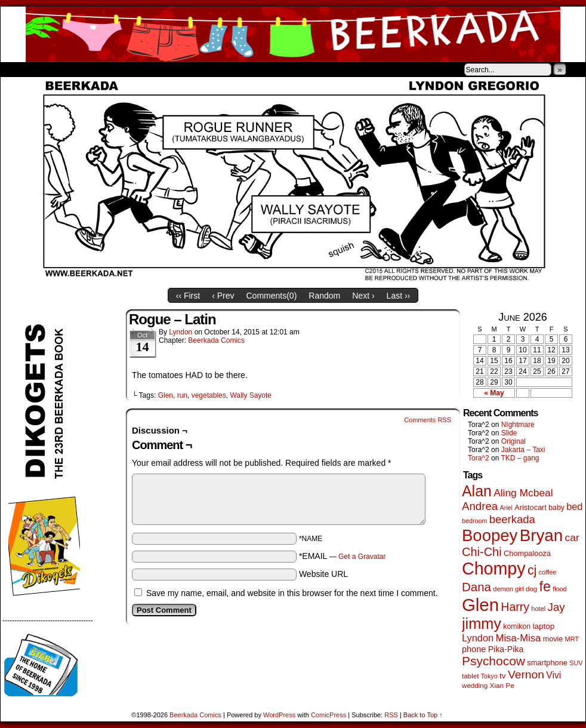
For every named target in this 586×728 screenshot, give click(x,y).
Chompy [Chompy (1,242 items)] (494, 569)
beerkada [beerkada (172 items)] (512, 519)
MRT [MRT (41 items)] (572, 639)
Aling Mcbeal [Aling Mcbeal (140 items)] (523, 493)
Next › (363, 296)
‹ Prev (223, 296)
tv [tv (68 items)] (503, 676)
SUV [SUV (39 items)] (576, 663)
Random (324, 296)
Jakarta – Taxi (523, 450)
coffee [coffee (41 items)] (548, 572)
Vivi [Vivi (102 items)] (553, 675)
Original (513, 441)
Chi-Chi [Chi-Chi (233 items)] (482, 552)
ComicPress (329, 715)
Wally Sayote (251, 395)
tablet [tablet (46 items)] (470, 676)
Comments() (272, 296)
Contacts (135, 69)
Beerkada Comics (293, 34)
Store (90, 69)
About (53, 69)
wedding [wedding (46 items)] (475, 685)
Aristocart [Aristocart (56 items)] (531, 508)
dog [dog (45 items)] (531, 589)
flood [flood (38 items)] (559, 589)
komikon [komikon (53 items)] (517, 626)
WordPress (279, 715)
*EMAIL (343, 556)
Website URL (323, 574)
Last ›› (399, 296)
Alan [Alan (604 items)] (477, 491)
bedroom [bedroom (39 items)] (475, 521)
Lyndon (181, 332)
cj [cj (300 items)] (532, 570)
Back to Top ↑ (423, 715)
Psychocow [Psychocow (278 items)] (494, 661)
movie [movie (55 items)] (553, 639)
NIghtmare (518, 425)
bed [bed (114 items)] (574, 506)
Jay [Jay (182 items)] (556, 607)
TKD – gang (520, 458)
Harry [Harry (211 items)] (515, 607)
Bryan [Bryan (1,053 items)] (542, 535)
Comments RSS (428, 420)
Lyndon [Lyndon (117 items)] (478, 638)
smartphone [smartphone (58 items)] (547, 663)
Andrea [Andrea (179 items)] (480, 506)
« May (494, 393)
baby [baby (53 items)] (556, 508)
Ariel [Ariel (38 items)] (506, 508)
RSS (391, 715)
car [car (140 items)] (572, 537)
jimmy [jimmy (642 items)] (482, 623)
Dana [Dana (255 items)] (476, 587)
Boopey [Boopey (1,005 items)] (490, 535)
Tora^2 (479, 458)
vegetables (209, 395)
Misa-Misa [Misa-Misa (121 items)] (519, 638)
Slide (509, 433)
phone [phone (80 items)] (474, 649)
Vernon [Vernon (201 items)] (526, 675)
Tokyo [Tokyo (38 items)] (489, 676)
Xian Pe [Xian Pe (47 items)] (502, 685)
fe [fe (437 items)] (545, 586)
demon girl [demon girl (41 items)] (508, 589)
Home (17, 69)
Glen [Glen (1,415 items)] (480, 605)
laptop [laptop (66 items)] (544, 626)
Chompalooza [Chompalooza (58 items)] (527, 553)
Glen (166, 395)
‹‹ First (188, 296)
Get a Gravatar (362, 557)
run (182, 395)
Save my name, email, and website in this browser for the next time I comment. (292, 593)
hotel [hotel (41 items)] (538, 609)
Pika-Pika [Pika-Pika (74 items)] (506, 649)
